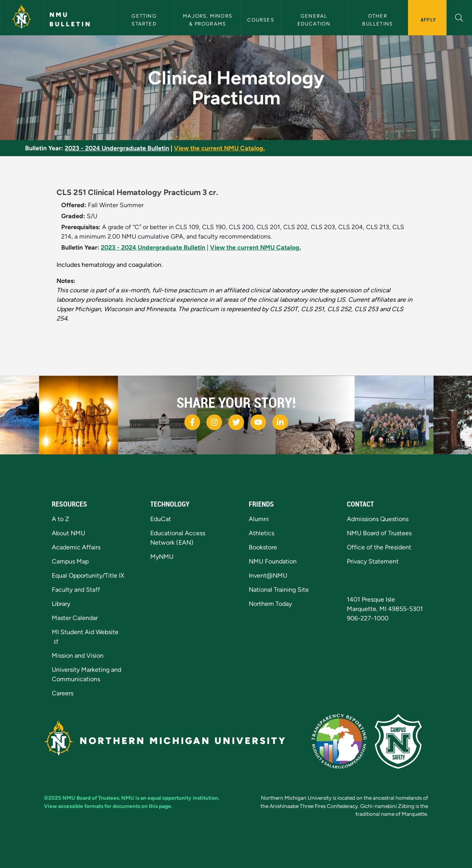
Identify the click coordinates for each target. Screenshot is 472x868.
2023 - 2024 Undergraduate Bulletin (117, 148)
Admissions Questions (378, 519)
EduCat (161, 519)
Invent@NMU (268, 575)
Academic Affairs (76, 547)
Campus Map (70, 561)
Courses (261, 20)
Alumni (259, 519)
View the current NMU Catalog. (219, 148)
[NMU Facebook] (192, 422)
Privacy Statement (373, 561)
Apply (428, 20)
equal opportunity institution (183, 798)
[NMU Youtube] (258, 422)
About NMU (68, 533)
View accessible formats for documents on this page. (108, 806)
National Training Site (279, 590)
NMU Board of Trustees (379, 533)
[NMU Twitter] (236, 422)
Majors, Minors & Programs (208, 20)
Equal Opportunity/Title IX (88, 575)
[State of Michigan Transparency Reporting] (343, 741)
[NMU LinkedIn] (280, 422)
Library (61, 604)
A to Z (60, 519)
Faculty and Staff (76, 590)
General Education (314, 20)
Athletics (262, 533)
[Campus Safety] (401, 741)
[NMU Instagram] (214, 422)
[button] (459, 17)
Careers (63, 693)
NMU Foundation (273, 561)
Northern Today (270, 604)
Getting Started (145, 20)
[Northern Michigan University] (22, 18)
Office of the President (379, 547)
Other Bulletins (377, 20)
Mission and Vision (78, 656)
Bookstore (263, 547)
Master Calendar (75, 618)
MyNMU (162, 557)
